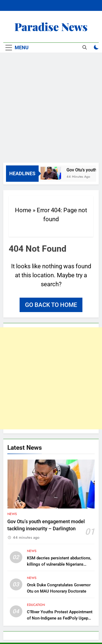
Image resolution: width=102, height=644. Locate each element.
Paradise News (51, 27)
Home (23, 210)
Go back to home (51, 305)
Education (36, 605)
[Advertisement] (51, 109)
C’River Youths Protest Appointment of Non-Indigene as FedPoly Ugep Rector (60, 618)
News (12, 514)
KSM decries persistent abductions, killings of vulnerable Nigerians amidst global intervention (59, 564)
